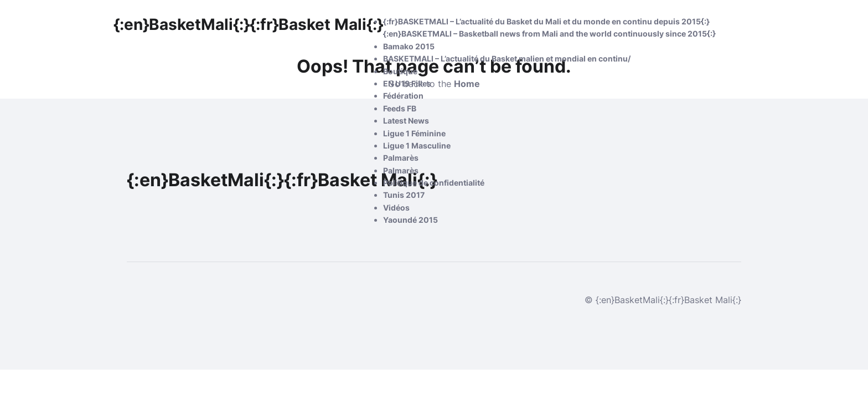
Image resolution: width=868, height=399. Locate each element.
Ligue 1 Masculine (417, 145)
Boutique (400, 71)
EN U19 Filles (407, 83)
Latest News (406, 121)
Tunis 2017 (404, 195)
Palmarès (401, 158)
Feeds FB (400, 108)
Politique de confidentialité (434, 183)
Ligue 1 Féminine (414, 133)
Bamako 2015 (409, 46)
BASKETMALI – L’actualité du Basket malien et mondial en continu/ (507, 58)
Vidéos (396, 208)
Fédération (403, 96)
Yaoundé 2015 (410, 220)
